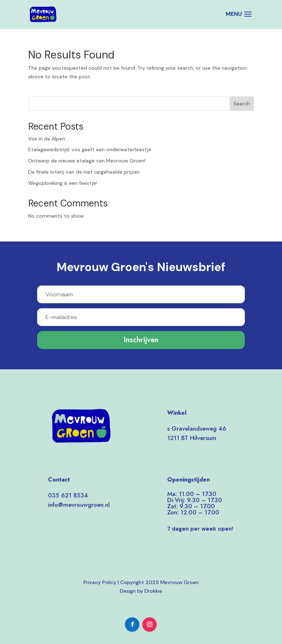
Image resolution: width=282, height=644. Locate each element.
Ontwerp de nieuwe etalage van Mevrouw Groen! (87, 161)
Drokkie (153, 591)
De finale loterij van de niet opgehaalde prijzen (84, 172)
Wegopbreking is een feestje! (63, 183)
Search (242, 104)
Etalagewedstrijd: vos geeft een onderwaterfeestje (90, 149)
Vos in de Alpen (47, 139)
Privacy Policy (100, 582)
